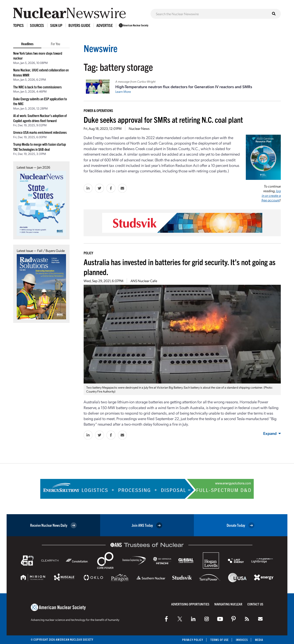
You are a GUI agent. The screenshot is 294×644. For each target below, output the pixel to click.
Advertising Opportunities (190, 604)
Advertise (105, 25)
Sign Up (56, 25)
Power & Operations (98, 110)
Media (259, 640)
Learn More (123, 91)
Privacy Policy (193, 640)
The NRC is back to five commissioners (37, 87)
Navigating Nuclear (228, 604)
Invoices (242, 640)
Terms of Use (220, 640)
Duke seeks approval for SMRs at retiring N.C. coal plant (163, 119)
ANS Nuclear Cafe (144, 281)
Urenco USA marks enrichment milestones (40, 132)
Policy (88, 253)
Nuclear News (139, 128)
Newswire (101, 48)
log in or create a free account (271, 195)
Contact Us (255, 604)
